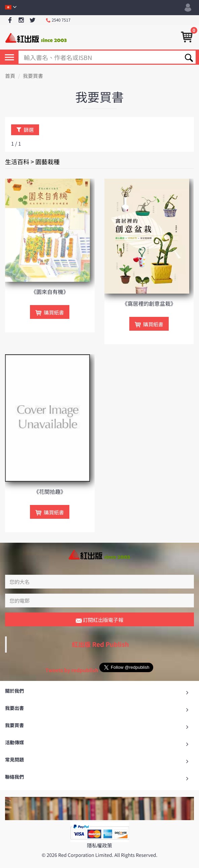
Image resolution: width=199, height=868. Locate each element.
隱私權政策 (99, 845)
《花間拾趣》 (50, 491)
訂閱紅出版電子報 (99, 620)
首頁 (10, 76)
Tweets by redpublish (72, 670)
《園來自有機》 (50, 292)
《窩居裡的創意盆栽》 (149, 303)
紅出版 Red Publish (100, 644)
